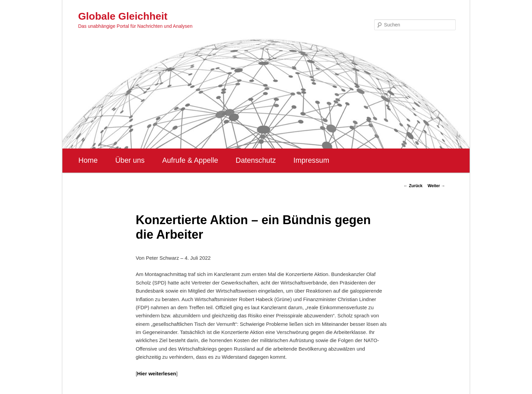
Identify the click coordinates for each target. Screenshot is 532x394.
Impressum (311, 160)
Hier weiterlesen (157, 373)
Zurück (413, 186)
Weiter (436, 186)
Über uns (130, 160)
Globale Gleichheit (123, 16)
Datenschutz (256, 160)
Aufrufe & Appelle (190, 160)
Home (88, 160)
